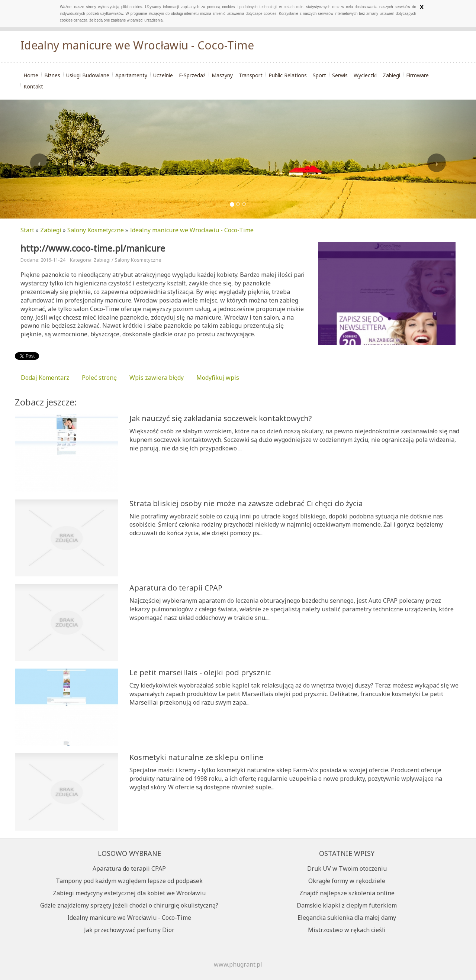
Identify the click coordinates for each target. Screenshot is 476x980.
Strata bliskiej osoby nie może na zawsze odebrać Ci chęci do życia (246, 503)
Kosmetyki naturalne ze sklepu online (196, 757)
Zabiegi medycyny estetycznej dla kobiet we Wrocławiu (129, 893)
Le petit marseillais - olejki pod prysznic (200, 672)
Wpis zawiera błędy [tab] (157, 378)
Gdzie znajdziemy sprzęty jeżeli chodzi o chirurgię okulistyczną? (129, 905)
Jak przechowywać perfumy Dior (129, 930)
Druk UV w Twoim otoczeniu (347, 869)
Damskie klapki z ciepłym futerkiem (347, 905)
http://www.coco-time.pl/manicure (93, 248)
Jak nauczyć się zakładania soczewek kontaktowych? (221, 418)
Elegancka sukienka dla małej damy (347, 918)
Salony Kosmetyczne (96, 230)
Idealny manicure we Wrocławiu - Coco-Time (192, 230)
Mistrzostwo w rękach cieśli (347, 930)
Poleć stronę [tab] (99, 378)
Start (27, 230)
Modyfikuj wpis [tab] (218, 378)
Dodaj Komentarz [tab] (45, 378)
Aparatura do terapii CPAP (176, 588)
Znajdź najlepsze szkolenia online (347, 893)
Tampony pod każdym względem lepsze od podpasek (129, 881)
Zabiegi (51, 230)
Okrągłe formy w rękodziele (347, 881)
